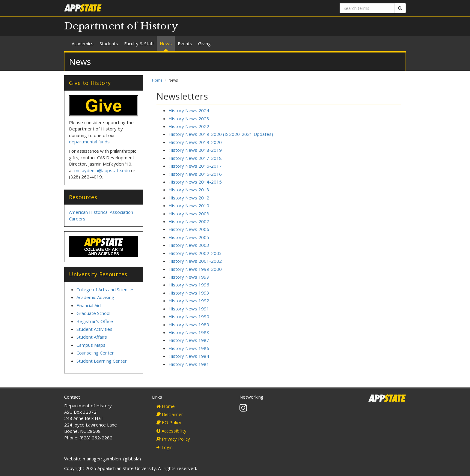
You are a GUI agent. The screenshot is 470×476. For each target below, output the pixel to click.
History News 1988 (189, 332)
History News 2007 (189, 221)
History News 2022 (189, 126)
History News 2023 (189, 118)
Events (185, 43)
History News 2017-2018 (195, 158)
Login (165, 447)
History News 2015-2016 (195, 174)
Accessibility (171, 431)
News (166, 43)
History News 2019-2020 (195, 142)
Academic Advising (95, 297)
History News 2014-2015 (195, 182)
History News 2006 (189, 229)
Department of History (121, 26)
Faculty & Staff (139, 43)
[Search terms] (367, 8)
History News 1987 (189, 340)
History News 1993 (189, 293)
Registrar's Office (95, 321)
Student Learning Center (102, 361)
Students (109, 43)
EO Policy (169, 422)
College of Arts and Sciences (106, 289)
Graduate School (93, 313)
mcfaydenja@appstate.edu (102, 170)
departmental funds (89, 142)
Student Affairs (92, 337)
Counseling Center (95, 353)
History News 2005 (189, 237)
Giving (204, 43)
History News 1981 (189, 364)
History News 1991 (189, 309)
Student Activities (94, 329)
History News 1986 (189, 348)
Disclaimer (170, 414)
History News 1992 (189, 301)
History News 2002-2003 (195, 253)
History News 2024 (189, 110)
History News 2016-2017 (195, 166)
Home (157, 80)
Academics (83, 43)
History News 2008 (189, 214)
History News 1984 (189, 356)
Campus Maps (91, 345)
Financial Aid (89, 305)
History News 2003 (189, 245)
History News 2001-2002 (195, 261)
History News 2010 (189, 205)
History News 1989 (189, 325)
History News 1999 (189, 277)
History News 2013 (189, 190)
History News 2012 (189, 198)
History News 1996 (189, 285)
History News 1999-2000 (195, 269)
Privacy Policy (173, 439)
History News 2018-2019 (195, 150)
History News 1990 (189, 316)
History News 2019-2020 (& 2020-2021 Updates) (221, 134)
